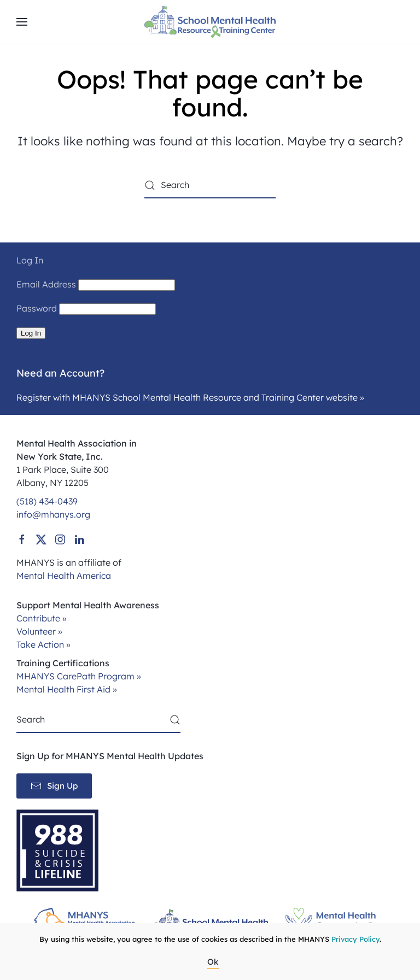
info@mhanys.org (53, 514)
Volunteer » (39, 631)
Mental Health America (64, 576)
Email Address (46, 284)
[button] (22, 22)
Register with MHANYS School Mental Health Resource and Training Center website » (190, 397)
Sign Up (54, 786)
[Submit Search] (175, 720)
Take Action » (43, 644)
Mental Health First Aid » (67, 689)
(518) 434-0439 (47, 501)
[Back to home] (210, 22)
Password (37, 308)
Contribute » (42, 618)
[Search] (210, 185)
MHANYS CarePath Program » (79, 676)
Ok (213, 962)
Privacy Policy (355, 939)
